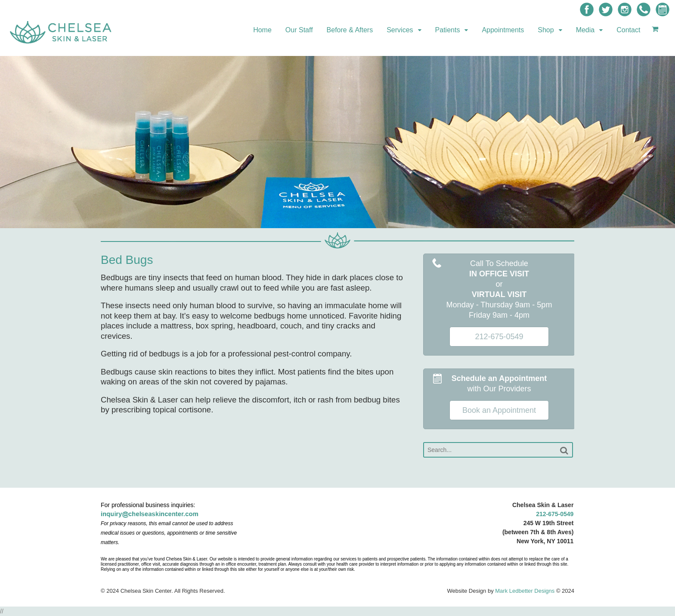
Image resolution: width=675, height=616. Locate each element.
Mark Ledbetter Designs (525, 591)
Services (400, 30)
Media (585, 30)
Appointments (503, 30)
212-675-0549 (555, 514)
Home (262, 30)
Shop (546, 30)
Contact (628, 30)
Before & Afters (350, 30)
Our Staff (299, 30)
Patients (448, 30)
